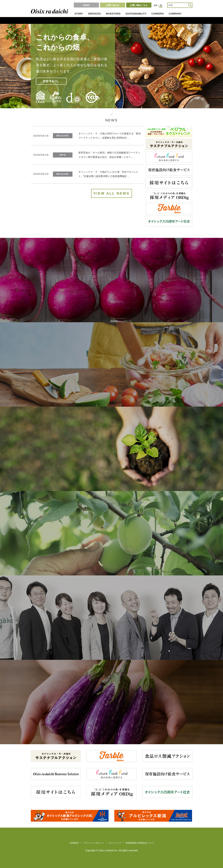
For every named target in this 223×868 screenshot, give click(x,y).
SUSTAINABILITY (136, 14)
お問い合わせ (113, 5)
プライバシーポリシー (94, 843)
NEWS (86, 5)
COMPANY (175, 14)
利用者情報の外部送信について (140, 843)
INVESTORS (113, 14)
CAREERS (157, 14)
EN (155, 5)
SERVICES (94, 14)
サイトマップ (115, 843)
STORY (79, 14)
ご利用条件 (74, 843)
